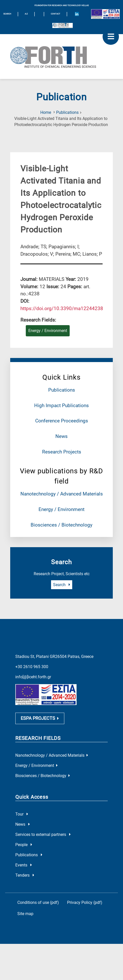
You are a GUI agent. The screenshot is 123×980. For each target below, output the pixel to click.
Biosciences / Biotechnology (61, 525)
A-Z (26, 14)
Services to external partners (43, 835)
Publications (67, 112)
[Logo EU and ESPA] (105, 14)
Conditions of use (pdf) (38, 903)
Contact (56, 14)
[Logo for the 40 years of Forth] (63, 25)
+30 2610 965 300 (32, 667)
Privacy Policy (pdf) (85, 903)
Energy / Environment (61, 509)
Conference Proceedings (62, 421)
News (61, 436)
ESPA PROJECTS (40, 719)
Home (46, 112)
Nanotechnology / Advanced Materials (62, 494)
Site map (25, 914)
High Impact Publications (61, 405)
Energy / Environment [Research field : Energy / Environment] (48, 331)
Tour (22, 815)
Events (24, 866)
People (24, 845)
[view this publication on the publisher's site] (62, 308)
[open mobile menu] (111, 37)
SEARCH (7, 14)
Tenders (25, 876)
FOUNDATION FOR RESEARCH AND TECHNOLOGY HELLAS (62, 5)
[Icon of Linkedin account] (77, 14)
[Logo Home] (61, 57)
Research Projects (62, 452)
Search (62, 585)
